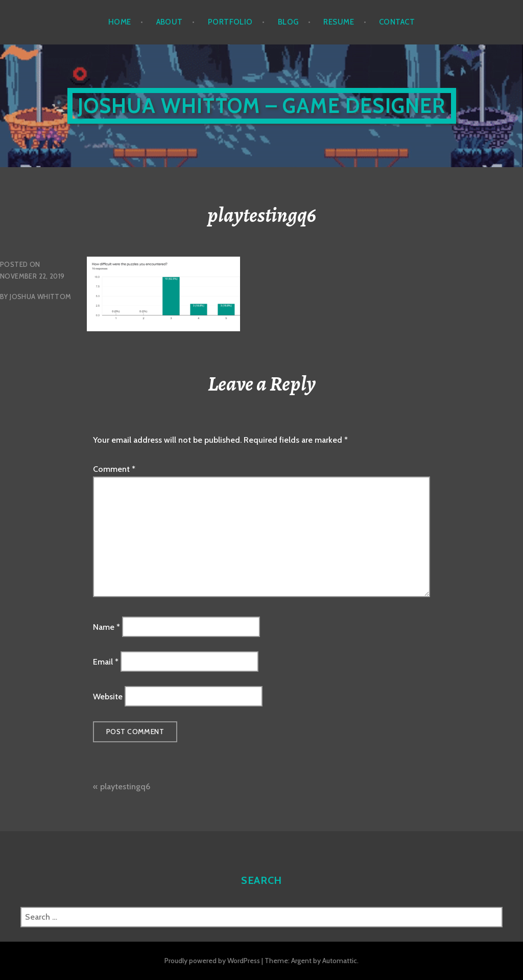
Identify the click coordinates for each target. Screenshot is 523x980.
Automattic (340, 961)
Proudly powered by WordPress (212, 961)
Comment (114, 469)
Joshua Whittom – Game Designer (262, 106)
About (170, 22)
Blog (288, 22)
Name (106, 626)
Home (120, 22)
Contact (397, 22)
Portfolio (230, 22)
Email (106, 662)
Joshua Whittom (40, 297)
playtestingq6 (125, 787)
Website (108, 697)
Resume (339, 22)
